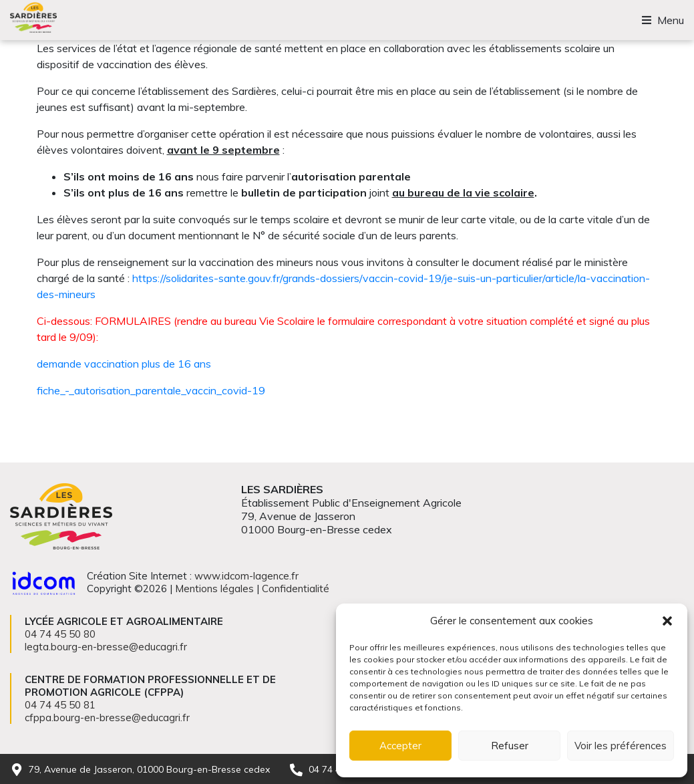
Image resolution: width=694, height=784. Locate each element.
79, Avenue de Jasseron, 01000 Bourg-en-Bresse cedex (149, 769)
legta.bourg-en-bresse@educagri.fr (106, 647)
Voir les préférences (621, 746)
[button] (667, 621)
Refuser (510, 746)
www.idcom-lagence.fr (246, 576)
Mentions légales (214, 589)
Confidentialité (296, 589)
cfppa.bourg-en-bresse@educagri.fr (107, 717)
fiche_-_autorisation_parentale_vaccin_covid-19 (151, 390)
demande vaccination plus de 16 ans (124, 364)
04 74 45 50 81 (60, 705)
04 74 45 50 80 (60, 634)
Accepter (400, 746)
